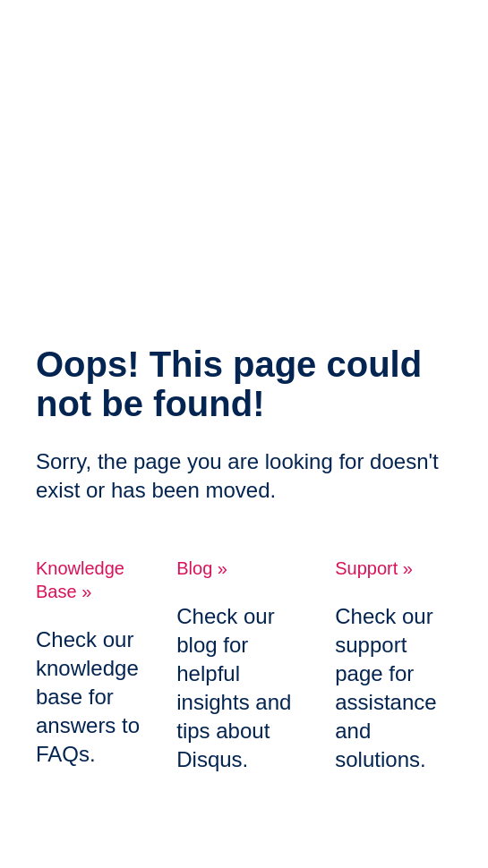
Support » (374, 568)
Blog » (202, 568)
